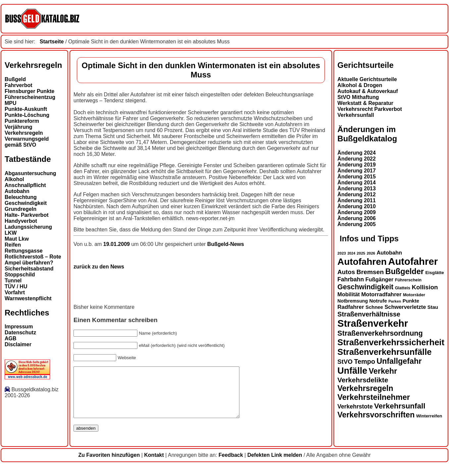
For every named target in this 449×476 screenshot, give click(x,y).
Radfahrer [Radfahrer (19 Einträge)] (351, 307)
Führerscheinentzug (30, 97)
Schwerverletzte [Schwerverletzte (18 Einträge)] (405, 307)
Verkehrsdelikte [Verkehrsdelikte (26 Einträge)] (363, 380)
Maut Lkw (17, 239)
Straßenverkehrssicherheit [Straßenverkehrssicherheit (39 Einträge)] (391, 342)
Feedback (231, 465)
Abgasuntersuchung (30, 173)
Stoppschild (20, 275)
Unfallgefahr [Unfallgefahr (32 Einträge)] (399, 361)
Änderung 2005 (357, 224)
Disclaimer (18, 344)
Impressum (19, 327)
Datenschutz (20, 333)
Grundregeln (21, 209)
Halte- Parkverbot (27, 215)
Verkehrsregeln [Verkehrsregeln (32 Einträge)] (365, 388)
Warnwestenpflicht (28, 298)
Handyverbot (21, 221)
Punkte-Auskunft (26, 109)
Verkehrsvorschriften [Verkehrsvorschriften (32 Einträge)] (376, 415)
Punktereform (22, 121)
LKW (11, 233)
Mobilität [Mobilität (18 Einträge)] (349, 294)
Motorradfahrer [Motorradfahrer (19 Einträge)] (381, 294)
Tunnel (13, 281)
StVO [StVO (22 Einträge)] (345, 362)
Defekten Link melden (275, 465)
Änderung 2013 (357, 189)
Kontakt (154, 465)
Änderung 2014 (357, 183)
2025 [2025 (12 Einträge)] (361, 253)
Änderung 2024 (357, 153)
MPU (11, 103)
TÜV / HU (16, 286)
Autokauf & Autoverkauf (368, 91)
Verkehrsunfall (356, 115)
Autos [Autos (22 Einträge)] (346, 272)
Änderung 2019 (357, 165)
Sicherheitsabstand (29, 269)
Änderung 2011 (357, 200)
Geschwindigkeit (26, 203)
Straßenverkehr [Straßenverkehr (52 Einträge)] (373, 323)
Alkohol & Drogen (360, 85)
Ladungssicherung (28, 227)
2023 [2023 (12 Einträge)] (342, 253)
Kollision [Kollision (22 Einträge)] (425, 287)
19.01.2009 (117, 244)
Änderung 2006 (357, 218)
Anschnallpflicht (25, 185)
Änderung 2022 (357, 159)
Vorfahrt (15, 292)
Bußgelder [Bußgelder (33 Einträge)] (404, 271)
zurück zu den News (99, 267)
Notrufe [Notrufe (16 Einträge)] (378, 301)
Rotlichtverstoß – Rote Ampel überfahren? (33, 260)
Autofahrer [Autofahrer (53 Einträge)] (413, 261)
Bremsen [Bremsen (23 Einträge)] (370, 272)
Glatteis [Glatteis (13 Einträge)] (403, 288)
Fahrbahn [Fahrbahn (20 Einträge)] (351, 279)
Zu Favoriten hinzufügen (109, 465)
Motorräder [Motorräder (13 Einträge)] (414, 295)
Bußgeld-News (226, 244)
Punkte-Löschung (27, 115)
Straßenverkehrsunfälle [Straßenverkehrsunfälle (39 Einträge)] (385, 352)
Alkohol (14, 179)
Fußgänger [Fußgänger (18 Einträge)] (379, 279)
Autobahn (17, 191)
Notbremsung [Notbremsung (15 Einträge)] (353, 301)
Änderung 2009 (357, 212)
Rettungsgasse (24, 251)
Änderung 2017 (357, 171)
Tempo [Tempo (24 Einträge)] (365, 361)
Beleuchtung (21, 197)
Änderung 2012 (357, 194)
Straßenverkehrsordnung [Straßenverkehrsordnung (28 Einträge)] (380, 333)
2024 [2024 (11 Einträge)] (351, 253)
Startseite (52, 42)
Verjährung (19, 127)
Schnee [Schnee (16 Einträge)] (374, 307)
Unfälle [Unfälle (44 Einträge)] (352, 371)
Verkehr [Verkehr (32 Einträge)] (383, 371)
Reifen (13, 245)
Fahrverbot (19, 85)
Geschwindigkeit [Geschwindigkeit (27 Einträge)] (365, 287)
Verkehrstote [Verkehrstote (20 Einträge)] (355, 406)
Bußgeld (15, 79)
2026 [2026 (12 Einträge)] (371, 253)
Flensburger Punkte (29, 91)
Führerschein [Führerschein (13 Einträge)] (408, 280)
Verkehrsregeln (24, 133)
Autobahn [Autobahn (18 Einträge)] (389, 253)
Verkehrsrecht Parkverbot (370, 109)
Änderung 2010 (357, 206)
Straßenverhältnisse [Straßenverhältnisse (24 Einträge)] (369, 314)
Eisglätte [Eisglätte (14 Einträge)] (434, 273)
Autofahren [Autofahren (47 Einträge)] (362, 262)
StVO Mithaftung (358, 97)
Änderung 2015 (357, 177)
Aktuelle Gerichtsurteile (367, 79)
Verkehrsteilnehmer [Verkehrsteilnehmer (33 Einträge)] (374, 397)
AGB (11, 338)
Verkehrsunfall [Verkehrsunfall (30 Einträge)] (400, 406)
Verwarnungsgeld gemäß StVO (27, 142)
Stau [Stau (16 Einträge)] (433, 307)
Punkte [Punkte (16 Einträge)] (411, 301)
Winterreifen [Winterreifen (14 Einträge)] (429, 416)
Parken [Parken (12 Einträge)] (395, 301)
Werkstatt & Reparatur (365, 103)
